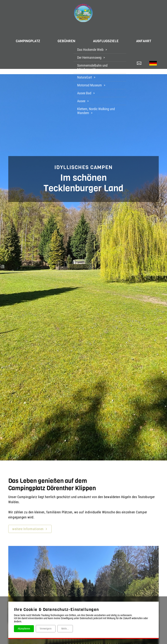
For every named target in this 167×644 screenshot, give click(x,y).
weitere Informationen (28, 525)
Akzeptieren (24, 629)
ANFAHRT (147, 39)
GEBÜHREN (65, 39)
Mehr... (65, 629)
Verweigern (46, 629)
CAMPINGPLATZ (24, 39)
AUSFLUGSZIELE (107, 39)
